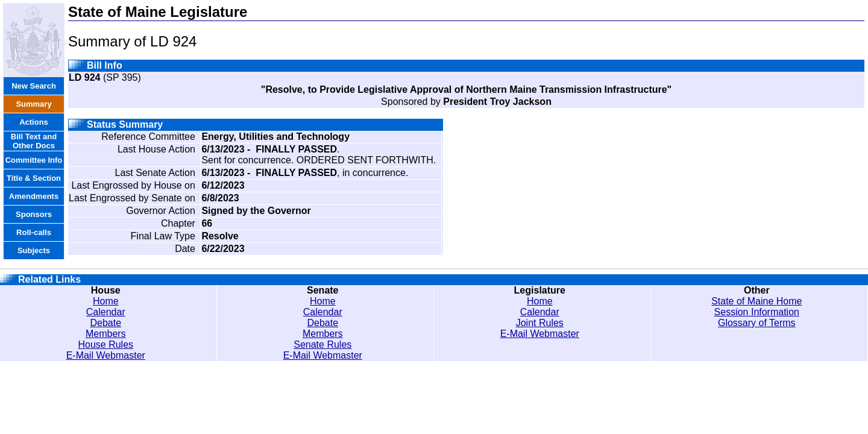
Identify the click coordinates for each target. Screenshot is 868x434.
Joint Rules (540, 323)
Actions (34, 122)
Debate (105, 323)
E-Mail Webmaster (106, 355)
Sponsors (34, 214)
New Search (34, 86)
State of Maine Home (756, 301)
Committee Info (34, 160)
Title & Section (34, 178)
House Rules (105, 344)
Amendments (34, 196)
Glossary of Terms (757, 323)
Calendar (106, 312)
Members (106, 334)
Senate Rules (322, 344)
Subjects (34, 250)
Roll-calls (34, 232)
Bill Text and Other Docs (34, 141)
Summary (33, 104)
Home (106, 301)
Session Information (757, 312)
